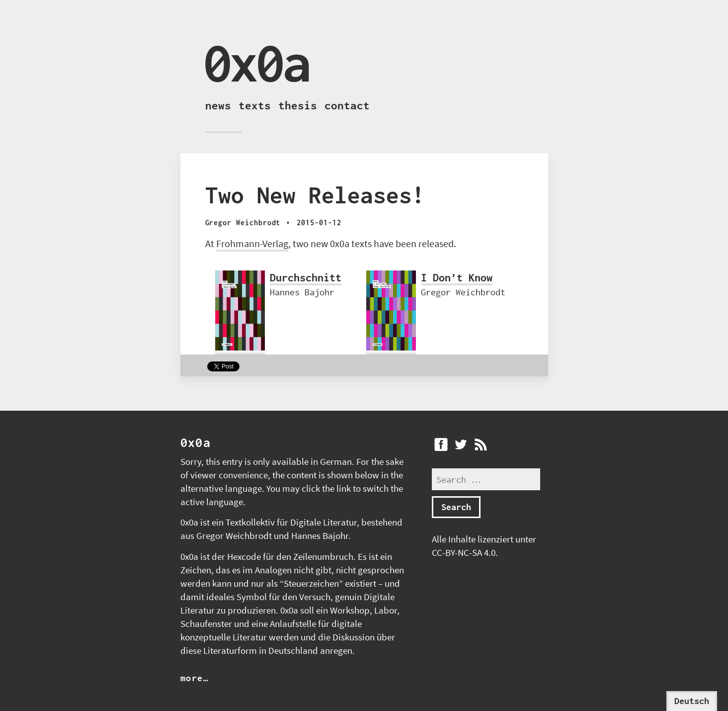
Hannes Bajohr (320, 536)
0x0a (256, 62)
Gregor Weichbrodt (234, 536)
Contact (347, 105)
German (336, 462)
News (218, 105)
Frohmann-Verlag (252, 243)
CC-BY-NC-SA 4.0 (464, 553)
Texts (255, 105)
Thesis (298, 105)
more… (195, 678)
